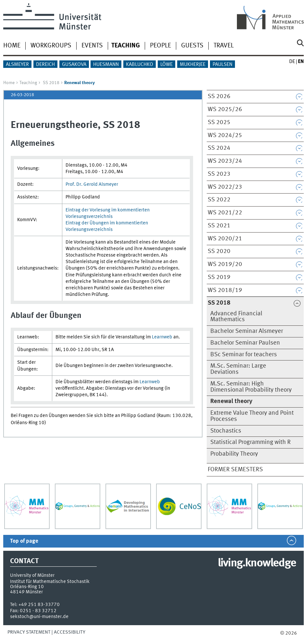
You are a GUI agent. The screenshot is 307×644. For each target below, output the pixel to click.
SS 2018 (51, 83)
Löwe (166, 65)
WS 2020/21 (225, 239)
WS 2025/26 (225, 109)
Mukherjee (193, 65)
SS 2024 (219, 148)
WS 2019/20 (225, 264)
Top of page (24, 541)
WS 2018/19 (225, 290)
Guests (192, 46)
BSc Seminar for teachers (244, 355)
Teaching (28, 83)
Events (92, 46)
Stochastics (226, 431)
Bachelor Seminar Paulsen (245, 343)
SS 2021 (219, 226)
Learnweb (162, 337)
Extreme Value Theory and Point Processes (252, 416)
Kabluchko (140, 65)
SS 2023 (219, 174)
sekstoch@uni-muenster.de (39, 617)
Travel (224, 46)
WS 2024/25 (225, 135)
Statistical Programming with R (251, 442)
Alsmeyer (17, 65)
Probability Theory (234, 454)
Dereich (45, 65)
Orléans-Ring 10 (27, 587)
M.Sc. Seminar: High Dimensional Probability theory (251, 387)
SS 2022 (219, 200)
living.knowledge (257, 563)
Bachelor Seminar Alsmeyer (247, 331)
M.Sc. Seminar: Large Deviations (238, 369)
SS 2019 (219, 277)
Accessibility (70, 632)
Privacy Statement (29, 632)
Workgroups (51, 46)
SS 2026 (219, 96)
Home (12, 46)
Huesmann (106, 65)
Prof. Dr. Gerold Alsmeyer (92, 184)
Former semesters (235, 470)
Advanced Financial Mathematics (236, 317)
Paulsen (222, 65)
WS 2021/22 (225, 213)
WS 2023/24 (225, 161)
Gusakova (74, 65)
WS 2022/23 (225, 187)
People (160, 46)
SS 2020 (219, 251)
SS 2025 (219, 122)
